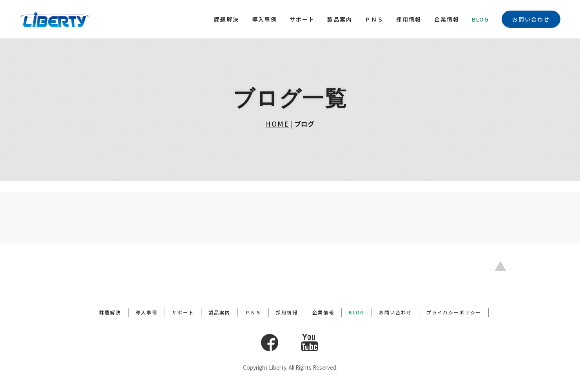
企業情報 (447, 19)
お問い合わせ (531, 19)
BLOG (480, 19)
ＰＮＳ (374, 19)
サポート (302, 19)
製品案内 (340, 19)
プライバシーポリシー (454, 313)
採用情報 (409, 19)
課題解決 (227, 19)
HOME (277, 124)
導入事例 (265, 19)
